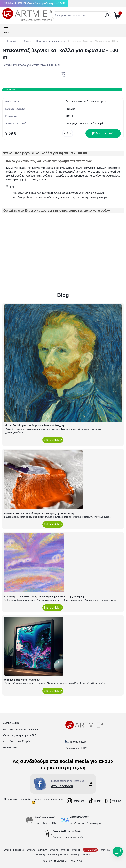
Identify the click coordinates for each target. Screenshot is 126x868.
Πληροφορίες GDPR (77, 748)
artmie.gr (75, 854)
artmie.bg (41, 854)
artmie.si (65, 850)
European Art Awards (79, 817)
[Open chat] (118, 852)
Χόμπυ (27, 41)
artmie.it (86, 854)
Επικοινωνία (10, 747)
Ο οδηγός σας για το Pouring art (22, 680)
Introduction (13, 41)
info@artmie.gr (78, 742)
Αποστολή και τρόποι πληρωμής (21, 729)
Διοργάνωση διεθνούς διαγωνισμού (85, 823)
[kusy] (68, 133)
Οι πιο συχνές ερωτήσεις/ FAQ (20, 735)
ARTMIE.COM (90, 850)
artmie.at (64, 854)
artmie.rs (54, 850)
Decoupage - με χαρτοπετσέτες (51, 41)
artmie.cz (19, 850)
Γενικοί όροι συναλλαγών (17, 741)
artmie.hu (31, 850)
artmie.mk (52, 854)
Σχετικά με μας (11, 723)
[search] (107, 16)
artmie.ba (105, 850)
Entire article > (53, 440)
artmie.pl (76, 850)
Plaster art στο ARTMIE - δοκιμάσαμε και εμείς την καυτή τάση (39, 513)
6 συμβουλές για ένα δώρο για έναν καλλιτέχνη (35, 425)
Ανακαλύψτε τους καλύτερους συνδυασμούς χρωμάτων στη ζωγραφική (44, 597)
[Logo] (27, 15)
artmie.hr (42, 850)
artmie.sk (8, 850)
